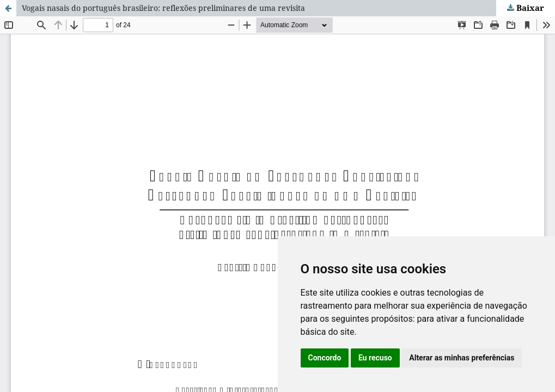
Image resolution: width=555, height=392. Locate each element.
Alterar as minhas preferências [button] (462, 358)
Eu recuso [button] (375, 358)
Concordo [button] (325, 358)
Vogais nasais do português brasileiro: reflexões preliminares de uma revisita (163, 8)
